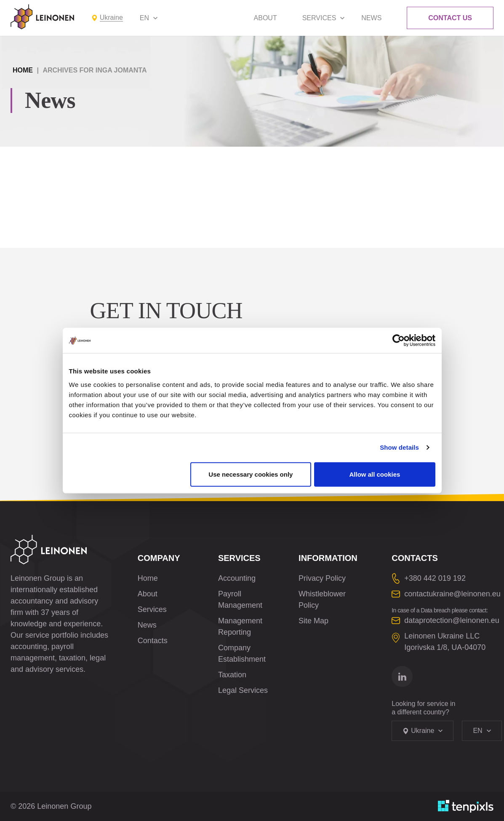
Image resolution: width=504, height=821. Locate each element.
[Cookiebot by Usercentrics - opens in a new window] (399, 341)
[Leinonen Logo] (43, 17)
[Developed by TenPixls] (466, 806)
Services (319, 18)
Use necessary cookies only (251, 474)
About (265, 18)
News (371, 18)
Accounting (237, 578)
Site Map (313, 621)
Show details (399, 447)
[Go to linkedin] (402, 676)
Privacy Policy (322, 578)
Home (23, 70)
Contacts (153, 641)
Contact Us (450, 18)
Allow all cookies (375, 474)
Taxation (232, 675)
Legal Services (243, 690)
